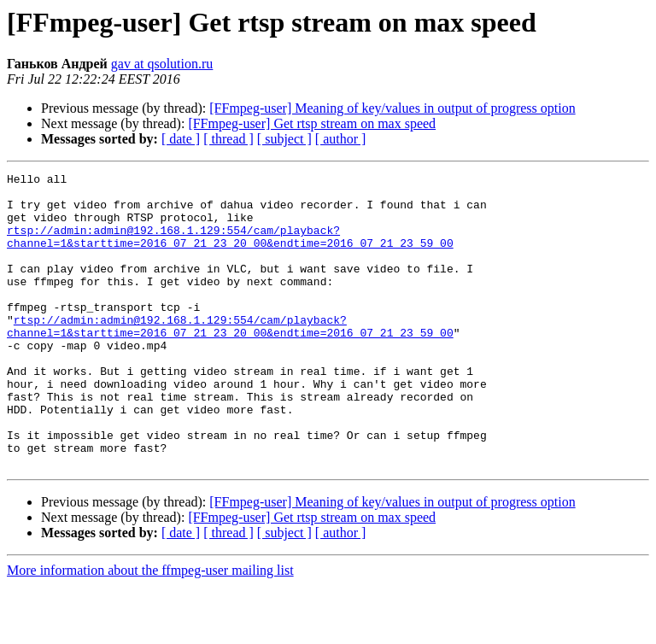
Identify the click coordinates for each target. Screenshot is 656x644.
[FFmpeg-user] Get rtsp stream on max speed (312, 123)
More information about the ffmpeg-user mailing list (150, 629)
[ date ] (181, 139)
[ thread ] (228, 139)
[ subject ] (284, 139)
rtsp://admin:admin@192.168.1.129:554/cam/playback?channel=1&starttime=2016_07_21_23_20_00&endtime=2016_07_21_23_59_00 (230, 250)
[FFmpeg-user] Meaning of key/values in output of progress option (392, 108)
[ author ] (341, 139)
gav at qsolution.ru (162, 64)
